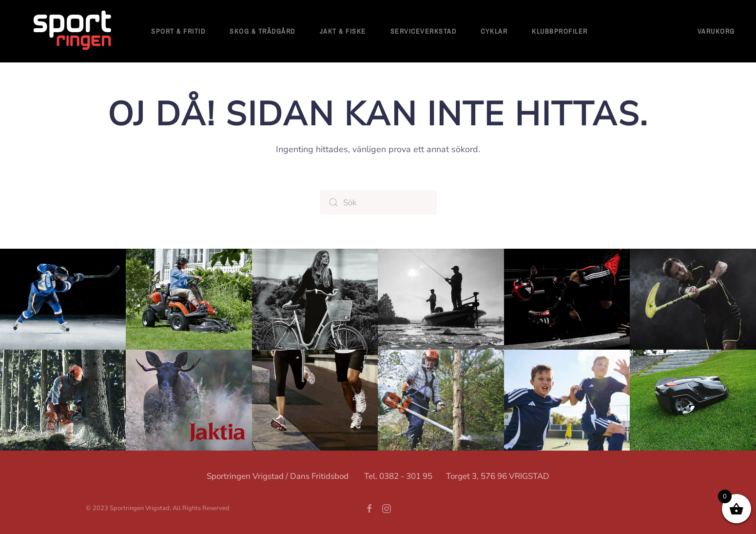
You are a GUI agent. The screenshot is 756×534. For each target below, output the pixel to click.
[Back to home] (73, 31)
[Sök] (378, 202)
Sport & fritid (178, 31)
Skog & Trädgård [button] (262, 31)
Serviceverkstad (424, 31)
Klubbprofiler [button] (560, 31)
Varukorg (716, 31)
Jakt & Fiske (343, 31)
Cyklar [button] (494, 31)
